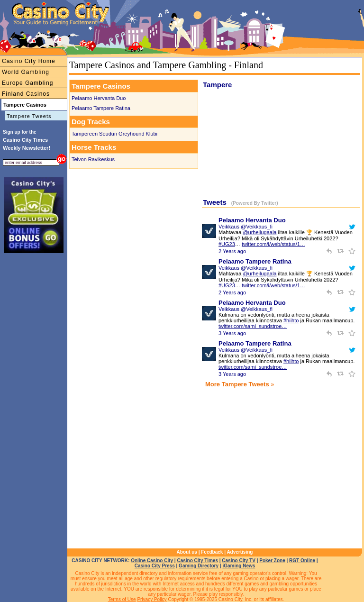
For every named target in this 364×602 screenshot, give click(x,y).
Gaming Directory (199, 566)
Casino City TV (239, 561)
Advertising (240, 552)
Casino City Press (155, 566)
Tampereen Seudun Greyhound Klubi (114, 134)
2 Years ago (232, 251)
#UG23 (227, 244)
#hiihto (291, 320)
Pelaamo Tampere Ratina (101, 108)
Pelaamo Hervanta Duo (99, 98)
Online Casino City (152, 561)
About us (187, 552)
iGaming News (239, 566)
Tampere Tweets (29, 116)
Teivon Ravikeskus (93, 159)
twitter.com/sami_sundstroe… (253, 326)
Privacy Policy (152, 599)
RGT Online (302, 561)
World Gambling (26, 72)
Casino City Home (29, 61)
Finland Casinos (26, 94)
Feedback (212, 552)
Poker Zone (272, 561)
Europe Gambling (27, 83)
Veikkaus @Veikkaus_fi (246, 227)
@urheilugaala (259, 232)
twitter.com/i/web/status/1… (273, 244)
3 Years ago (232, 333)
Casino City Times (197, 561)
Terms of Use (122, 599)
